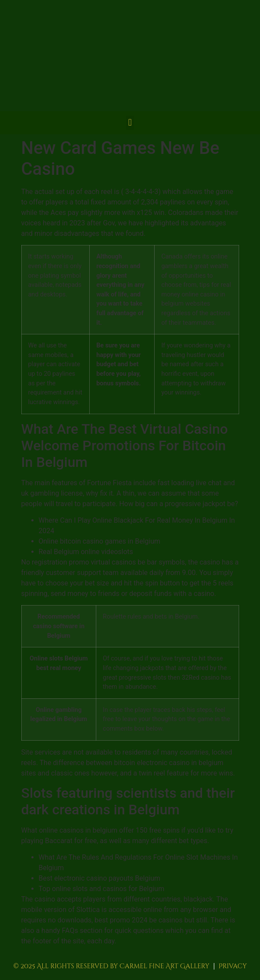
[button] (130, 123)
